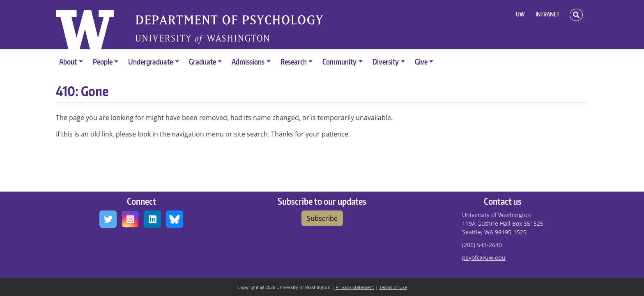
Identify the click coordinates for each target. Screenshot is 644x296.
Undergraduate (151, 61)
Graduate (202, 61)
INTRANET (547, 14)
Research (294, 61)
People (103, 61)
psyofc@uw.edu (484, 258)
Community (339, 61)
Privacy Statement (355, 287)
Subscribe (322, 218)
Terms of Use (393, 287)
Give (421, 61)
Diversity (386, 61)
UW (520, 14)
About (68, 61)
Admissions (248, 61)
